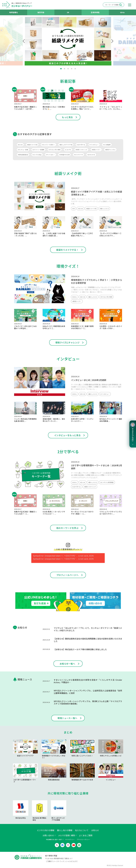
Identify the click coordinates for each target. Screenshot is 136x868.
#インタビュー (94, 145)
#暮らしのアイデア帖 (66, 145)
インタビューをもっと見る (67, 435)
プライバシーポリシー (83, 839)
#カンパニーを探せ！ (48, 145)
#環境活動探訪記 (23, 155)
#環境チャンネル (110, 150)
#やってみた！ (50, 155)
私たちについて (82, 830)
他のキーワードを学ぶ (67, 528)
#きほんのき (91, 155)
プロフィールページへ (67, 575)
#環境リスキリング (81, 150)
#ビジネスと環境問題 (107, 482)
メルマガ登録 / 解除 (67, 835)
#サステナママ (78, 155)
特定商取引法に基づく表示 (54, 839)
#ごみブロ (68, 150)
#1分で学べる (81, 145)
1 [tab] (61, 69)
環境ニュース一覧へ (67, 718)
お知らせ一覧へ (67, 664)
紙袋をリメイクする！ (67, 250)
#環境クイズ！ (96, 150)
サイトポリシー (70, 839)
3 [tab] (68, 69)
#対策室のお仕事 (64, 155)
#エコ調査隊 (107, 145)
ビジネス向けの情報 (46, 830)
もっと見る (67, 117)
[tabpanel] (68, 41)
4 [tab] (72, 69)
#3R (74, 209)
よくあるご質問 (86, 835)
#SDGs (75, 297)
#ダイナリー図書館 (38, 150)
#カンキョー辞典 (23, 150)
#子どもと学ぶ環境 (55, 150)
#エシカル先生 (37, 155)
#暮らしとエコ (104, 209)
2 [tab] (65, 69)
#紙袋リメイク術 (32, 145)
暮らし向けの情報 (65, 830)
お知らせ (95, 830)
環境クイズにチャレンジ (67, 342)
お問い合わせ (48, 835)
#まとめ (20, 145)
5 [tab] (75, 69)
